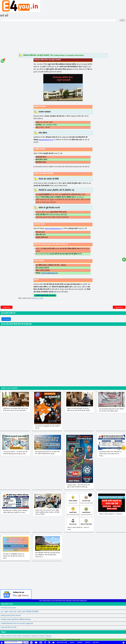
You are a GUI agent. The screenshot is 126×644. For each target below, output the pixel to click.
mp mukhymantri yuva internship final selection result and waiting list (63, 601)
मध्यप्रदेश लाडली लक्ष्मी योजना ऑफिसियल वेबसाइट (16, 619)
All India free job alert (9, 608)
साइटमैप (72, 642)
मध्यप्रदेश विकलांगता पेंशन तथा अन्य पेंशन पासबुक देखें (17, 623)
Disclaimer (26, 636)
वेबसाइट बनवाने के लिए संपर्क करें (11, 616)
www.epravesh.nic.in (46, 140)
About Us (34, 636)
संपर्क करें (87, 642)
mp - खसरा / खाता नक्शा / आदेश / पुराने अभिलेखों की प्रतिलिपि (20, 612)
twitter (3, 636)
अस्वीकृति (80, 642)
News (9, 636)
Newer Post (119, 307)
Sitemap (48, 636)
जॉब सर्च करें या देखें (62, 642)
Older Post (7, 307)
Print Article (6, 319)
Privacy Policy (17, 636)
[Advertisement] (63, 39)
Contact (42, 636)
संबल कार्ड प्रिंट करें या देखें (9, 627)
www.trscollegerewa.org (53, 229)
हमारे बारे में (96, 642)
